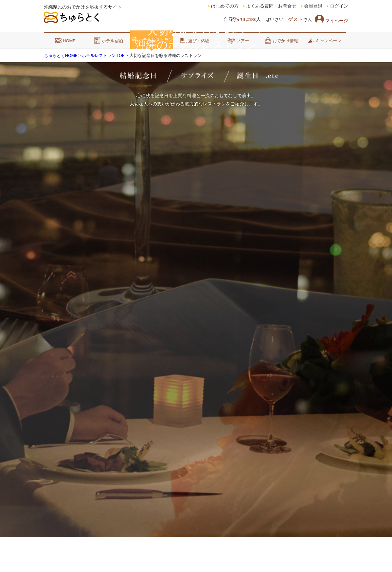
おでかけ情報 (281, 41)
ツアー (238, 41)
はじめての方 (225, 6)
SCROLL (196, 519)
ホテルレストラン (152, 40)
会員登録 (313, 6)
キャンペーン (325, 41)
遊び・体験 (195, 41)
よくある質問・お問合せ (271, 6)
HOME (65, 41)
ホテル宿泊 (108, 41)
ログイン (339, 6)
